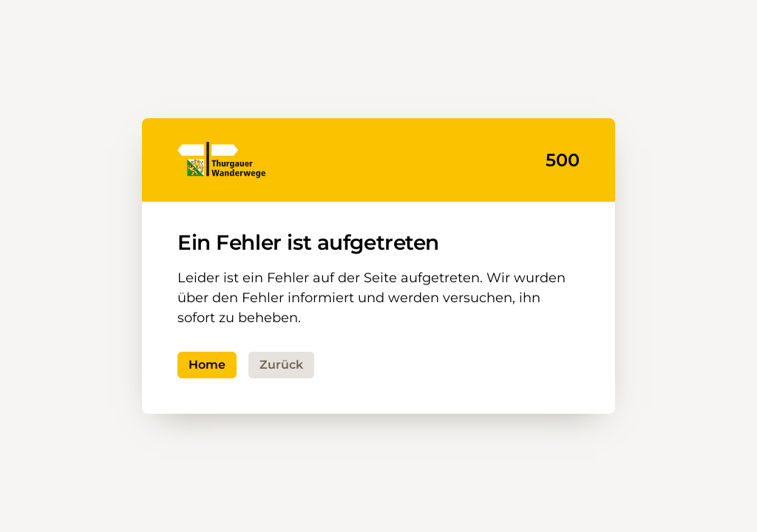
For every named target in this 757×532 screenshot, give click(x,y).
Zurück (281, 365)
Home (207, 365)
